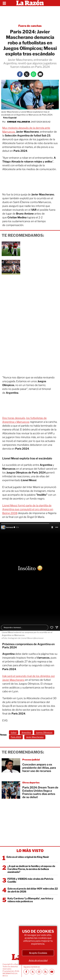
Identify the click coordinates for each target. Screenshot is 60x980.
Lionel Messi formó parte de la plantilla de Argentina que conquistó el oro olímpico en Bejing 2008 (28, 509)
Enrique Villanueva (19, 122)
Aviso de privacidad (38, 960)
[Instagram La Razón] (39, 972)
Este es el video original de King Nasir (28, 857)
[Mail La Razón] (40, 74)
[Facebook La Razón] (20, 74)
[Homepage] (30, 3)
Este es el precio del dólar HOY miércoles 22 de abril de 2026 (33, 890)
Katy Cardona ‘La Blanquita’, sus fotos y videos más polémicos (30, 900)
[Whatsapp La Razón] (33, 74)
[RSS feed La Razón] (45, 972)
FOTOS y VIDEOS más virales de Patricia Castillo (30, 880)
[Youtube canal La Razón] (52, 972)
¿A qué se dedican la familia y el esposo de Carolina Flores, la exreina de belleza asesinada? (31, 869)
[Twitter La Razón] (27, 74)
